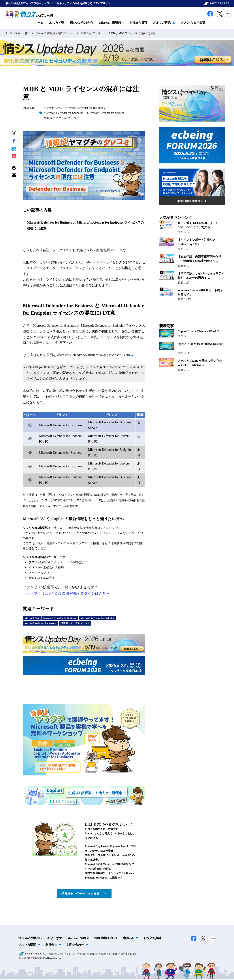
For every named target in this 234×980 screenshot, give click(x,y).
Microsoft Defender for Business (84, 108)
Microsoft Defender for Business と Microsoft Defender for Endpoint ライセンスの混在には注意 (85, 226)
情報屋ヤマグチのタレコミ (61, 119)
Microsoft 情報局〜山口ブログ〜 (55, 34)
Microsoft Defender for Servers (105, 114)
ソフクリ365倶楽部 (193, 23)
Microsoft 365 (52, 108)
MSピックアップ (91, 34)
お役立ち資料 (138, 23)
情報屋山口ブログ (106, 939)
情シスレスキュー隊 (16, 34)
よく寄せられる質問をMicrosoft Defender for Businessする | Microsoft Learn (77, 356)
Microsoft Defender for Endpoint (63, 114)
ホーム (39, 23)
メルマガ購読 (162, 23)
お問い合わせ (75, 945)
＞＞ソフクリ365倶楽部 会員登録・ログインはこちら (66, 594)
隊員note (129, 939)
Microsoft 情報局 (78, 939)
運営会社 (51, 945)
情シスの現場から (82, 23)
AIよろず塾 (57, 23)
